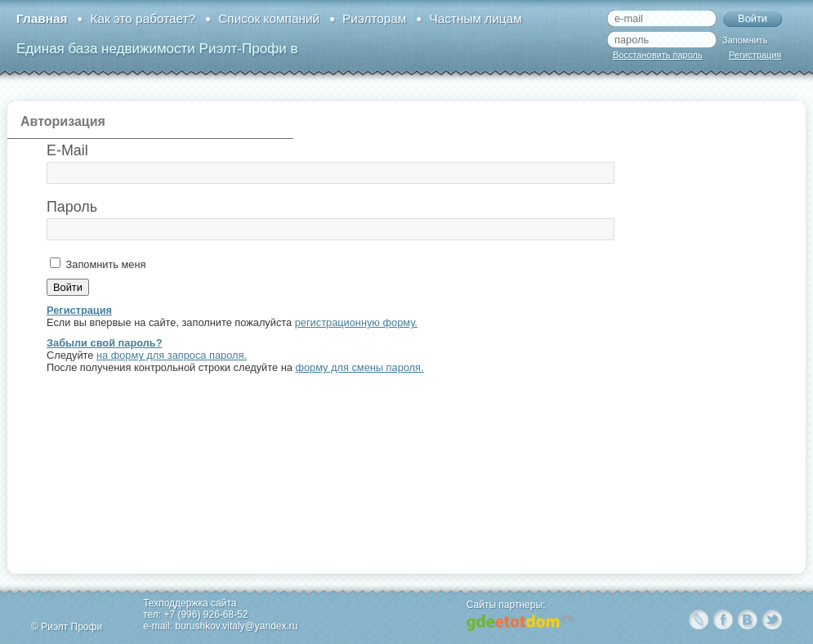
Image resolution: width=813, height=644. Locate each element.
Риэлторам (374, 18)
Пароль (72, 207)
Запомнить (745, 40)
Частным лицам (475, 18)
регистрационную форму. (356, 322)
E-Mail (67, 150)
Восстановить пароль (658, 55)
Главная (42, 18)
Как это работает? (143, 18)
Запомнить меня (104, 264)
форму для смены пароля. (359, 367)
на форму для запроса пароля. (172, 355)
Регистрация (755, 55)
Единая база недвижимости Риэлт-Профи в (157, 49)
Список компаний (269, 18)
